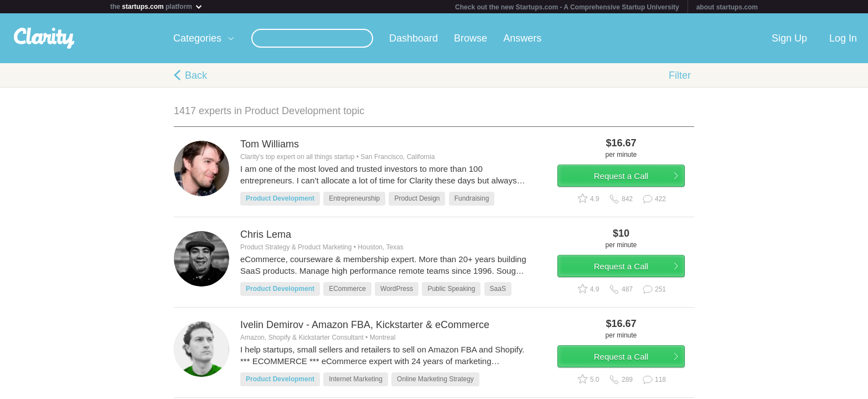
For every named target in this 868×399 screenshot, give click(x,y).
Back (196, 75)
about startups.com (727, 7)
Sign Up (789, 38)
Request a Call (629, 179)
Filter (680, 75)
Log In (843, 38)
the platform (157, 6)
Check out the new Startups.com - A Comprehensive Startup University (567, 7)
